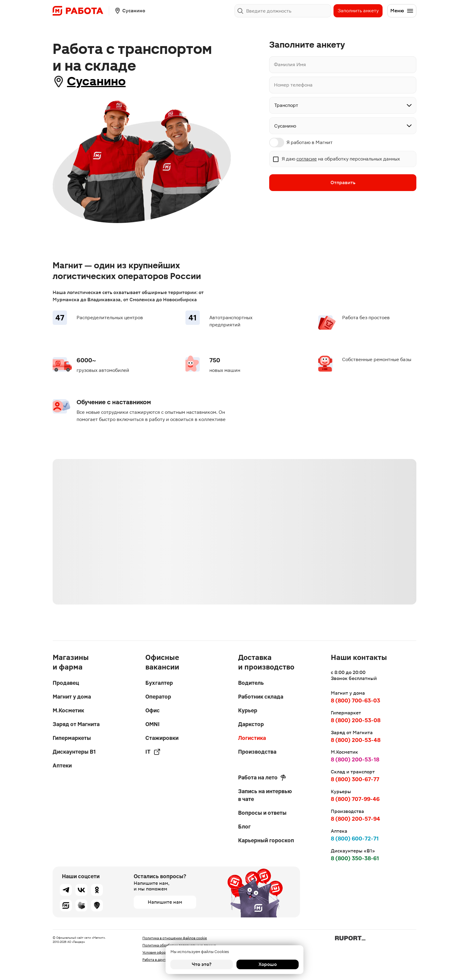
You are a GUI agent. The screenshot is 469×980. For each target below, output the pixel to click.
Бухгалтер (159, 683)
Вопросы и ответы (262, 813)
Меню (402, 11)
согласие (307, 159)
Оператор (158, 697)
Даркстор (251, 724)
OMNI (153, 724)
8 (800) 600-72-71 (355, 839)
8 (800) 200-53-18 (355, 759)
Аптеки (62, 765)
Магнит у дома (72, 697)
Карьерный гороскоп (266, 840)
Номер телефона (293, 85)
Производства (257, 752)
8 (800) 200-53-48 (356, 740)
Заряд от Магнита (76, 724)
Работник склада (261, 697)
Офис (153, 710)
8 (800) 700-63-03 (355, 700)
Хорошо (268, 964)
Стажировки (162, 738)
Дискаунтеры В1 (74, 752)
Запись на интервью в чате (265, 795)
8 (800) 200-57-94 (355, 819)
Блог (244, 827)
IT (153, 752)
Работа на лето (262, 778)
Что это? (202, 964)
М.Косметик (68, 710)
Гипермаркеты (72, 738)
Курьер (248, 710)
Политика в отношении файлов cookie (175, 938)
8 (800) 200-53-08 (356, 720)
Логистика (252, 738)
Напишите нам (165, 902)
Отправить (343, 182)
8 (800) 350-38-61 (355, 858)
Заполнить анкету (358, 11)
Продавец (66, 683)
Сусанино (96, 81)
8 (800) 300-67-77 (355, 779)
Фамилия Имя (290, 65)
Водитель (251, 683)
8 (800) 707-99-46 (355, 799)
